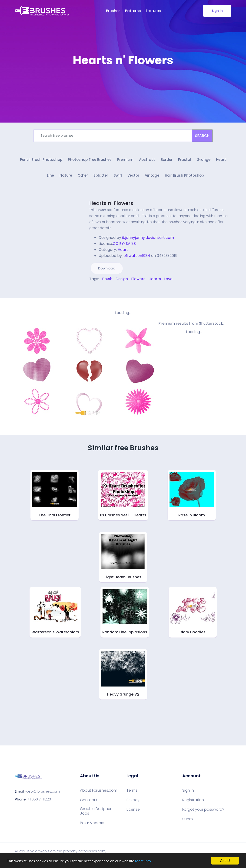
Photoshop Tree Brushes (90, 160)
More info (143, 861)
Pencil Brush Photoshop (41, 160)
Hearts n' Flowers (111, 203)
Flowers (138, 279)
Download (107, 268)
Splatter (101, 175)
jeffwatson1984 (136, 256)
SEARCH (202, 136)
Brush (107, 279)
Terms (132, 790)
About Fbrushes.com (99, 790)
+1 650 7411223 (39, 799)
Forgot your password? (203, 810)
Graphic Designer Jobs (96, 811)
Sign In (217, 11)
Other (83, 175)
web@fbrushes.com (43, 791)
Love (168, 279)
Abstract (147, 160)
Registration (193, 800)
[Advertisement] (123, 81)
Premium (125, 160)
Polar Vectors (92, 823)
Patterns (133, 11)
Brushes (113, 11)
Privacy (133, 800)
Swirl (118, 175)
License (133, 810)
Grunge (204, 160)
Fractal (185, 160)
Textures (153, 11)
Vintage (152, 175)
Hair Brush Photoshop (184, 175)
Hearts (155, 279)
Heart (221, 160)
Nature (66, 175)
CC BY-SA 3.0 (125, 244)
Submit (189, 819)
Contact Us (90, 800)
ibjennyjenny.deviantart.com (148, 238)
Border (167, 160)
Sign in (188, 790)
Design (122, 279)
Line (50, 175)
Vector (133, 175)
